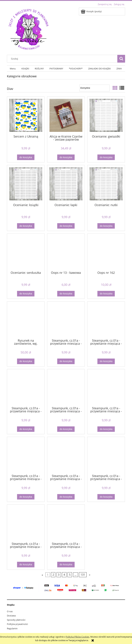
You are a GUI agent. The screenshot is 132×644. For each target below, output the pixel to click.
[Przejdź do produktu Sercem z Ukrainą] (26, 115)
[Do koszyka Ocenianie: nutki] (106, 226)
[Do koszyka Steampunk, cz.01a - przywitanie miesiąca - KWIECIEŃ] (26, 429)
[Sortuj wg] (94, 88)
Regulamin (12, 628)
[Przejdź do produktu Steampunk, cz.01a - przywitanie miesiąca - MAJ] (66, 455)
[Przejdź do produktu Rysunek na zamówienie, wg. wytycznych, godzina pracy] (26, 320)
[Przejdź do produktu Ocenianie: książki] (26, 184)
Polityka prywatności (17, 624)
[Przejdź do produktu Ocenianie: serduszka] (26, 252)
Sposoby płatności (16, 620)
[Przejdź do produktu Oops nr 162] (106, 252)
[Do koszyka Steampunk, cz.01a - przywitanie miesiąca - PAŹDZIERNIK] (26, 565)
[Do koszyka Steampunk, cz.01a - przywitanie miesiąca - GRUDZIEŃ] (106, 361)
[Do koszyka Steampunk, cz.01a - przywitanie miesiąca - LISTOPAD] (106, 429)
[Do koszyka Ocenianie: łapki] (66, 226)
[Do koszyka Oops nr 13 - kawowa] (66, 294)
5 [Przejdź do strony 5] (70, 575)
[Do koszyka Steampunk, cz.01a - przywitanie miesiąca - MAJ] (66, 497)
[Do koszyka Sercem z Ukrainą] (26, 157)
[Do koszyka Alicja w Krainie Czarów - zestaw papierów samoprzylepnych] (66, 157)
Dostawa (11, 616)
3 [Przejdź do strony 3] (59, 575)
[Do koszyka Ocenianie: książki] (26, 226)
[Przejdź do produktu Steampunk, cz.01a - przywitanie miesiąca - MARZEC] (106, 455)
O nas (10, 611)
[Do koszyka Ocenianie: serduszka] (26, 294)
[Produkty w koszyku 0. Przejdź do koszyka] (91, 11)
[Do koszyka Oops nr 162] (106, 294)
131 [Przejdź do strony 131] (83, 575)
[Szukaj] (121, 59)
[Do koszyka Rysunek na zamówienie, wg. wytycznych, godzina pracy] (26, 361)
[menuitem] (13, 69)
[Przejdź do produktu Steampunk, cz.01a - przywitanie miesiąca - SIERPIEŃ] (66, 523)
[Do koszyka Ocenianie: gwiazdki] (106, 157)
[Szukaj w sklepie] (63, 59)
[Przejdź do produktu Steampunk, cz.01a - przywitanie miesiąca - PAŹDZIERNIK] (26, 523)
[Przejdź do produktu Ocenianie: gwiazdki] (106, 115)
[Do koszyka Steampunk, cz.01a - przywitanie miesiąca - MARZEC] (106, 497)
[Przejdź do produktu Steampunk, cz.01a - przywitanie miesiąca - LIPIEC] (66, 387)
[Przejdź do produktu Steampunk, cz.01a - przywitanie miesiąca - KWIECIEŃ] (26, 387)
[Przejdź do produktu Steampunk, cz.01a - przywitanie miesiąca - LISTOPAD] (106, 387)
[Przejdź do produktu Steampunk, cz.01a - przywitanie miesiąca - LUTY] (26, 455)
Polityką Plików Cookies (77, 637)
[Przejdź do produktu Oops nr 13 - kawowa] (66, 252)
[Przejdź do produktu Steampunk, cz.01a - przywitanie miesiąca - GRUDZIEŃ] (106, 320)
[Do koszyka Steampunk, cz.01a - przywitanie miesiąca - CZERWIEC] (66, 361)
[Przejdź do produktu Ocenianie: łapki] (66, 184)
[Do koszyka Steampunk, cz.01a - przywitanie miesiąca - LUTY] (26, 497)
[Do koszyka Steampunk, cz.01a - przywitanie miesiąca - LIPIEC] (66, 429)
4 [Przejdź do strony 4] (64, 575)
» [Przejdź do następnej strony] (90, 575)
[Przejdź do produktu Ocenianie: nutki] (106, 184)
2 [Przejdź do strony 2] (53, 575)
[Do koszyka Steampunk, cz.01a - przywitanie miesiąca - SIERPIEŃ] (66, 565)
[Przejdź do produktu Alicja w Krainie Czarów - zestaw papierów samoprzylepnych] (66, 115)
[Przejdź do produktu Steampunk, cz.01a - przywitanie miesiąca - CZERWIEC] (66, 320)
